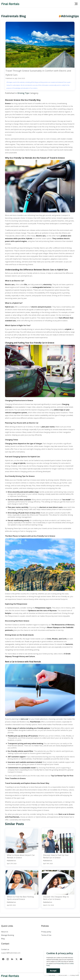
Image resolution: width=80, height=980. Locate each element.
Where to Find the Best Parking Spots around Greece (20, 898)
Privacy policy (46, 932)
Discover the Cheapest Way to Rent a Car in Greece (56, 898)
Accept (53, 971)
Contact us (5, 949)
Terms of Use (46, 935)
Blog (3, 939)
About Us (5, 932)
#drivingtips (70, 16)
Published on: (12, 862)
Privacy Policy (60, 963)
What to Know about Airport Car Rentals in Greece (21, 856)
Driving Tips (23, 93)
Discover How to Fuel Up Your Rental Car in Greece (56, 856)
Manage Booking (8, 935)
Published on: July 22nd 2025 (15, 78)
